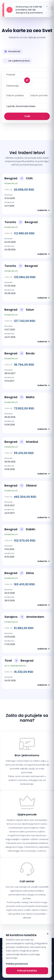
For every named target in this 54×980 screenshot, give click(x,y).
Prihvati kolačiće (27, 971)
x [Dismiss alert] (47, 6)
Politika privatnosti (17, 964)
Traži (27, 116)
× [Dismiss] (48, 934)
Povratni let (12, 51)
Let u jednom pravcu (17, 61)
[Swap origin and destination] (27, 80)
